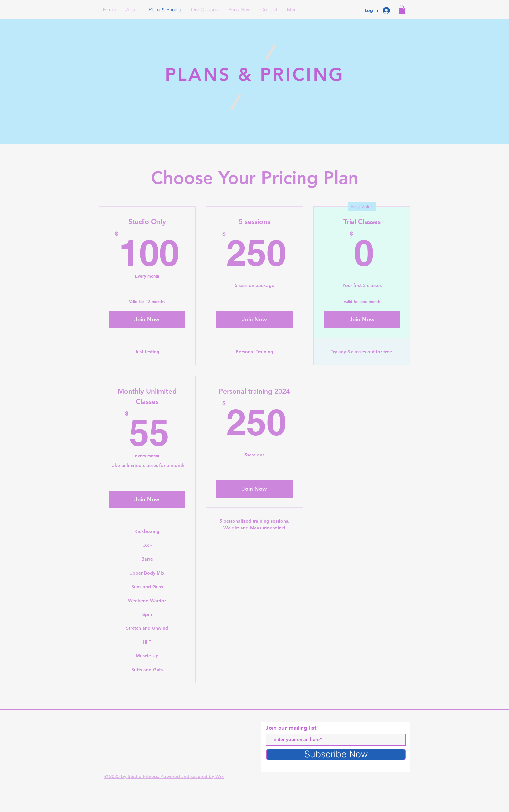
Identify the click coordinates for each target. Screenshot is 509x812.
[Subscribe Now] (336, 754)
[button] (402, 9)
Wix (220, 776)
